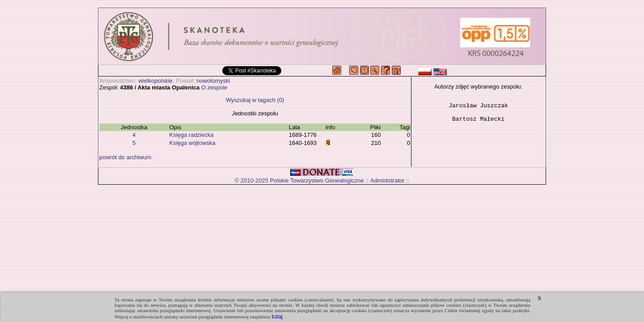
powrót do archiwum (125, 157)
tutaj (277, 316)
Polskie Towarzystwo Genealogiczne (317, 180)
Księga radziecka (191, 135)
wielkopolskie (155, 81)
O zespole (214, 87)
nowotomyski (213, 81)
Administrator (388, 180)
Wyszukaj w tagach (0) (255, 100)
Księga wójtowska (192, 143)
